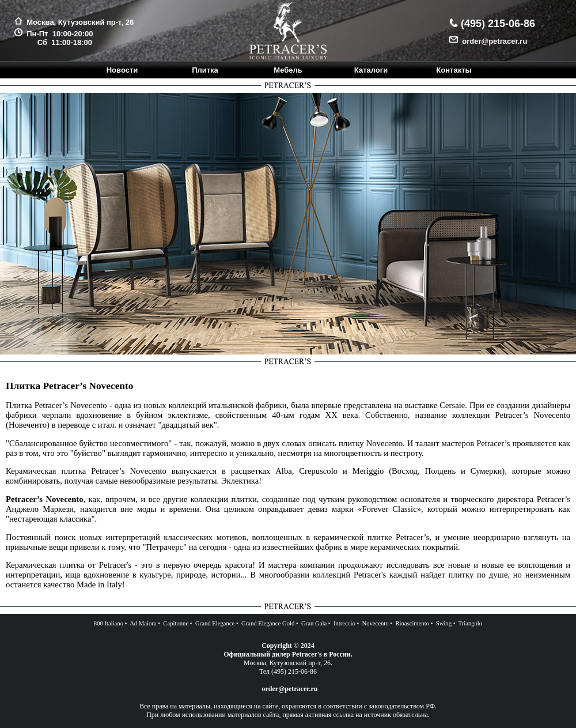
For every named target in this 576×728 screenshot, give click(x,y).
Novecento (375, 623)
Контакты (454, 70)
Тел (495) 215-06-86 (288, 672)
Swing (444, 623)
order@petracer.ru (492, 41)
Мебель (288, 70)
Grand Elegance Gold (268, 623)
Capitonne (176, 623)
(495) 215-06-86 (497, 24)
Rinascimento (412, 623)
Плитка (205, 70)
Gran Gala (314, 623)
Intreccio (344, 623)
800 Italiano (109, 623)
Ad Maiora (143, 623)
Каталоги (371, 70)
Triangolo (471, 623)
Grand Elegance (215, 623)
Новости (122, 70)
